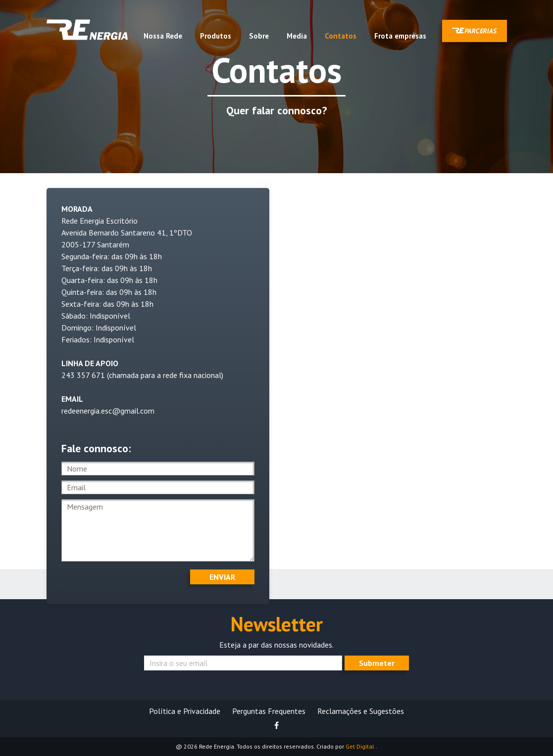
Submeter (377, 663)
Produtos (216, 36)
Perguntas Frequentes (269, 711)
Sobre (259, 36)
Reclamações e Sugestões (361, 711)
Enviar (222, 577)
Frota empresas (400, 36)
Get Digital (361, 746)
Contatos (341, 36)
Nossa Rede (163, 36)
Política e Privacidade (185, 711)
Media (297, 36)
